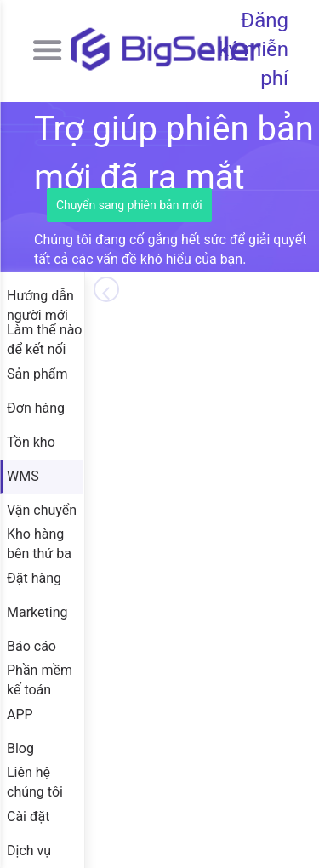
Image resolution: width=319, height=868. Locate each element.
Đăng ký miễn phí (253, 50)
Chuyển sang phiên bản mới (129, 205)
